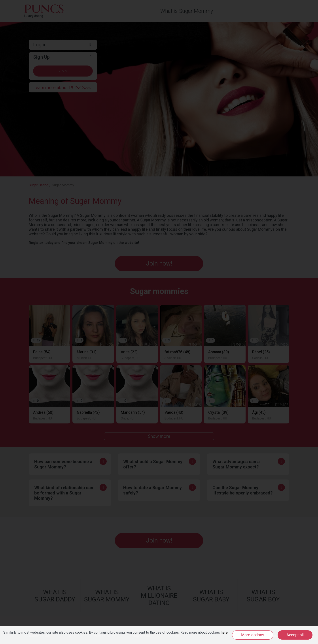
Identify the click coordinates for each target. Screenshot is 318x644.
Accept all (295, 635)
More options (253, 635)
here (224, 632)
